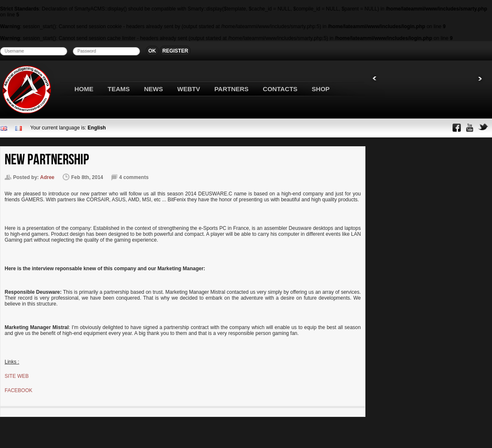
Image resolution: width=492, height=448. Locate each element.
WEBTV (189, 89)
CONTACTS (280, 89)
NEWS (154, 89)
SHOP (321, 89)
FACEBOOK (19, 390)
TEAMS (119, 89)
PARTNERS (231, 89)
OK (152, 51)
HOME (84, 89)
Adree (47, 177)
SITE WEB (17, 376)
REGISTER (175, 51)
